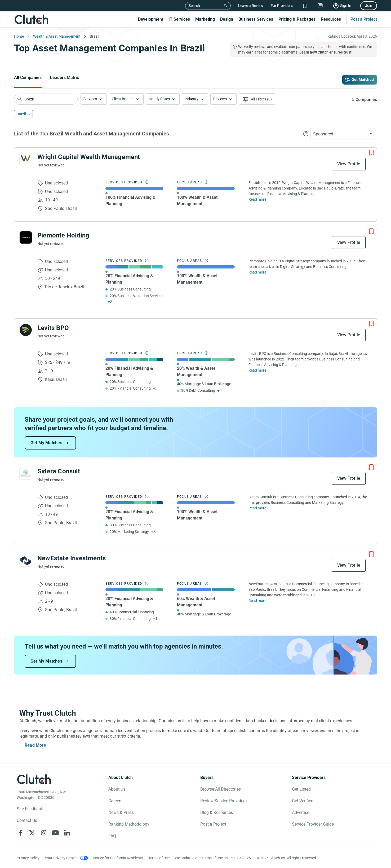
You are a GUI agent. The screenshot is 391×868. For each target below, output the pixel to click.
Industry (192, 99)
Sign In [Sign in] (346, 6)
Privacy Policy (28, 858)
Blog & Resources (217, 812)
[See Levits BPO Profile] (26, 330)
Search (194, 6)
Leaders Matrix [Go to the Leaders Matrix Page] (65, 78)
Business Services (256, 19)
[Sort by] (344, 134)
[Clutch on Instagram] (44, 833)
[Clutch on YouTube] (55, 833)
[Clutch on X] (32, 833)
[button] (94, 99)
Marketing (205, 19)
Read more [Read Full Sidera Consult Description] (257, 508)
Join (369, 6)
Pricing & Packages (297, 19)
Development (151, 19)
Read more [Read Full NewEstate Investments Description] (257, 601)
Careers (115, 801)
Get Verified (303, 801)
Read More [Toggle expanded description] (35, 745)
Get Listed (301, 789)
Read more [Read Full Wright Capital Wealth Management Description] (257, 199)
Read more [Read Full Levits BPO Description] (257, 370)
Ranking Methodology (129, 824)
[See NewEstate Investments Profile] (26, 560)
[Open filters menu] (257, 99)
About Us (117, 789)
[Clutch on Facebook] (20, 833)
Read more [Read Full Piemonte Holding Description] (257, 272)
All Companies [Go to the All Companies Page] (28, 78)
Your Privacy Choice (61, 858)
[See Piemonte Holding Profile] (26, 237)
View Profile (349, 164)
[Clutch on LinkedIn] (67, 833)
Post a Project (364, 19)
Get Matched (363, 80)
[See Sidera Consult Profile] (26, 473)
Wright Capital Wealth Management (89, 157)
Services (90, 99)
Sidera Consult (59, 471)
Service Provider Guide (313, 824)
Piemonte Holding (63, 235)
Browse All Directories (221, 789)
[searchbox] (46, 99)
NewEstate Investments (72, 558)
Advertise (301, 812)
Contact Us (27, 820)
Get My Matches (46, 443)
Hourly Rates (159, 99)
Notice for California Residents (118, 858)
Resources (331, 19)
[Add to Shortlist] (371, 153)
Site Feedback (30, 809)
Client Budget (123, 99)
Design (227, 19)
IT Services (179, 19)
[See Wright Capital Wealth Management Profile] (26, 159)
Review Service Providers (223, 801)
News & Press (121, 812)
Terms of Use (159, 858)
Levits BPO (53, 328)
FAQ (112, 836)
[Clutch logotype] (34, 779)
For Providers (282, 6)
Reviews (220, 99)
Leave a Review (251, 6)
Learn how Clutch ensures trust (325, 52)
